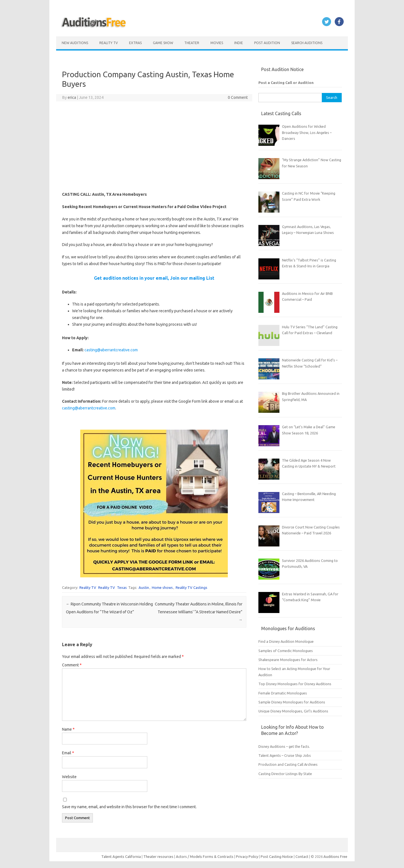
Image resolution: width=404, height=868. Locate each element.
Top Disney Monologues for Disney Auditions (295, 684)
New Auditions (75, 43)
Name (68, 729)
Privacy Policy (247, 856)
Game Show (163, 43)
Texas (122, 587)
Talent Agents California (121, 856)
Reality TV (109, 43)
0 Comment (238, 97)
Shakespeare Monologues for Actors (288, 660)
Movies (217, 43)
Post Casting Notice (277, 856)
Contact (302, 856)
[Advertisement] (154, 146)
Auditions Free (335, 856)
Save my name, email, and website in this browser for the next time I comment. (129, 807)
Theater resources (158, 856)
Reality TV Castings (191, 587)
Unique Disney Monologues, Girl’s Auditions (293, 711)
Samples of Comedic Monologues (286, 651)
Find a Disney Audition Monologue (286, 641)
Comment (72, 665)
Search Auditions (307, 43)
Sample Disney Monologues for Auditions (292, 702)
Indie (239, 43)
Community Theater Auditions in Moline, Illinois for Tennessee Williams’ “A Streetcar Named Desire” (199, 612)
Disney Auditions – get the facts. (284, 746)
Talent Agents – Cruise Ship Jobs (285, 755)
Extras (135, 43)
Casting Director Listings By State (285, 774)
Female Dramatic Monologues (283, 693)
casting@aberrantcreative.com (111, 350)
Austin (144, 587)
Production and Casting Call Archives (288, 764)
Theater (192, 43)
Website (69, 777)
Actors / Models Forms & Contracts (205, 856)
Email (68, 753)
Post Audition (267, 43)
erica (72, 97)
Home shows (162, 587)
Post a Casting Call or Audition (286, 83)
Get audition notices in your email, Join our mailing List (154, 278)
